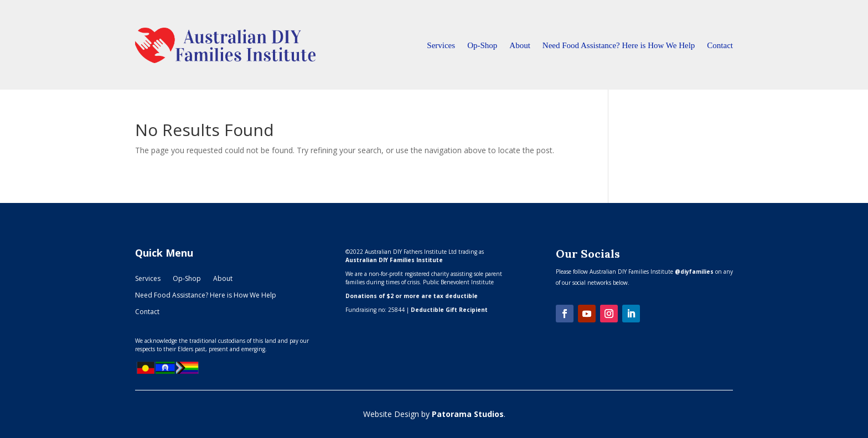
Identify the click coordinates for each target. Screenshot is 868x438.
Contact (720, 45)
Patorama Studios (468, 414)
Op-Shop (482, 45)
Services (441, 45)
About (520, 45)
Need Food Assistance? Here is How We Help (619, 45)
